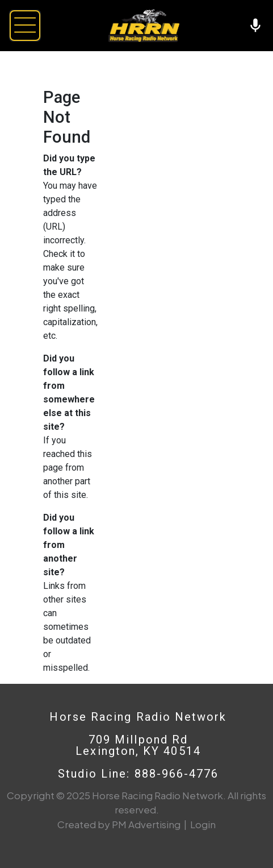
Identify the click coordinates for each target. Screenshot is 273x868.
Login (203, 824)
